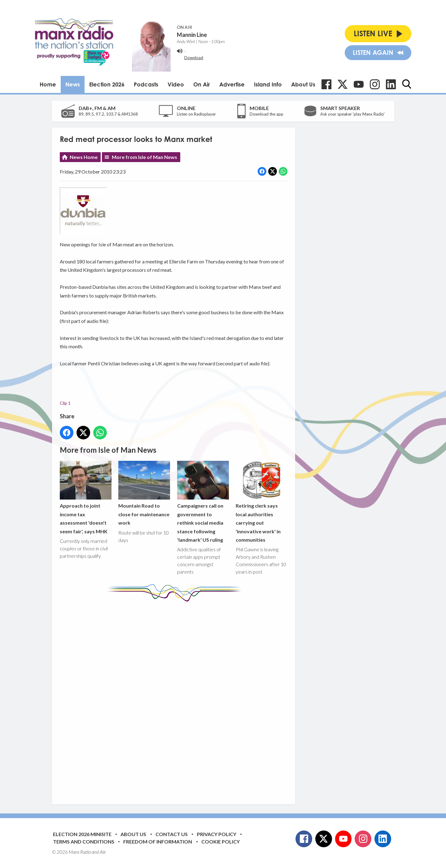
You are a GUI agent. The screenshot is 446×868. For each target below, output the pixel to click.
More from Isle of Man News (144, 157)
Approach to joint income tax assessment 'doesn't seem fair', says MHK (86, 498)
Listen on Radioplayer (196, 114)
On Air (202, 84)
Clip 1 (65, 403)
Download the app (267, 114)
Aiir (103, 852)
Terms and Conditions (84, 842)
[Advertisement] (176, 698)
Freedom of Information (158, 842)
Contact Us (172, 834)
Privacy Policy (217, 834)
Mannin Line (192, 35)
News (73, 84)
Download (194, 58)
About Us (303, 84)
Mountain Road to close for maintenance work (144, 493)
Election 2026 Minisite (82, 834)
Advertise (232, 84)
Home (48, 84)
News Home (84, 157)
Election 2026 (107, 84)
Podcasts (146, 84)
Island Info (268, 84)
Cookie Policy (221, 842)
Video (176, 84)
